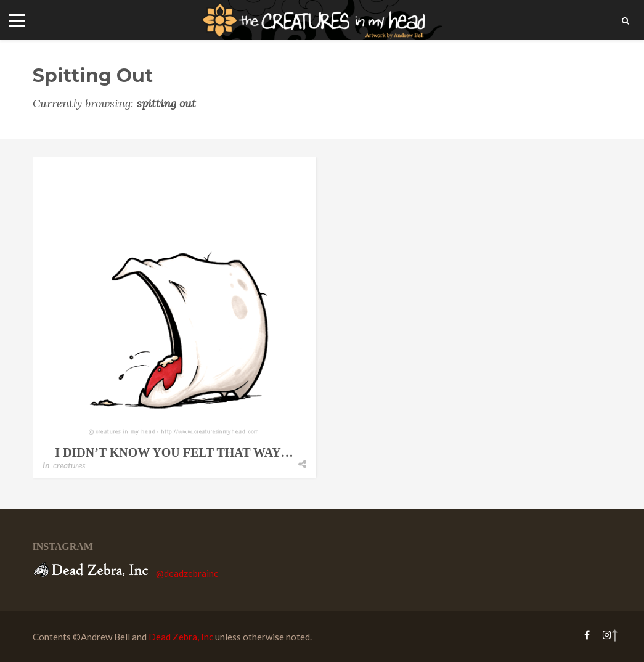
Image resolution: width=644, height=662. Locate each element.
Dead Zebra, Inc (181, 637)
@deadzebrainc (187, 573)
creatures (69, 465)
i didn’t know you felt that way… (174, 452)
